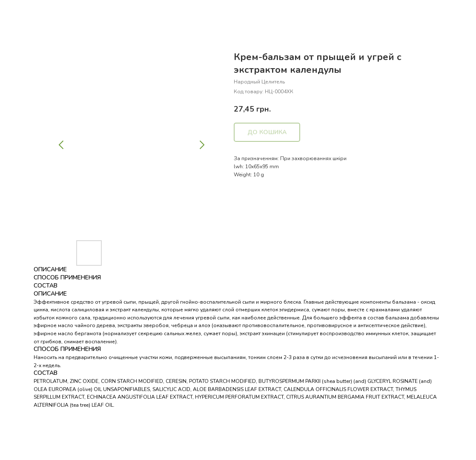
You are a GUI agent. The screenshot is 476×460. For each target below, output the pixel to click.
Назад (23, 12)
